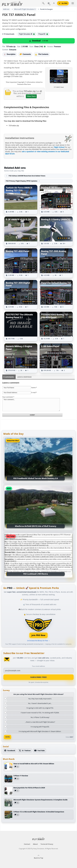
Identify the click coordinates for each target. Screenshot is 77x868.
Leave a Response (24, 377)
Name (34, 388)
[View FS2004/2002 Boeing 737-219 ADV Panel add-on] (56, 326)
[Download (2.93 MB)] (38, 41)
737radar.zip (14, 126)
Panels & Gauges (46, 9)
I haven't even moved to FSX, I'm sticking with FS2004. (40, 713)
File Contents (42, 54)
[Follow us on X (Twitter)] (25, 750)
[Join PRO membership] (38, 628)
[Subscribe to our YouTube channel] (39, 750)
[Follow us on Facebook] (10, 750)
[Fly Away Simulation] (12, 3)
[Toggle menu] (73, 3)
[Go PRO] (63, 3)
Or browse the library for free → (38, 641)
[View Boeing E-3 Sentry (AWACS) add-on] (56, 231)
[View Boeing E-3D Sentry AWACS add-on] (56, 200)
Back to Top (38, 857)
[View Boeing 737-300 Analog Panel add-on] (56, 263)
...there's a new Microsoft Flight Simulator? (40, 722)
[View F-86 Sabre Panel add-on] (56, 358)
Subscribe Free (39, 677)
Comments (25, 54)
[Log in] (54, 3)
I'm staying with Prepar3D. (40, 727)
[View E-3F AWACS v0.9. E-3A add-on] (21, 231)
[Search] (43, 3)
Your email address (38, 666)
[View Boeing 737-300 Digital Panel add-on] (21, 295)
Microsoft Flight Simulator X (25, 9)
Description (10, 54)
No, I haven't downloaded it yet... (40, 703)
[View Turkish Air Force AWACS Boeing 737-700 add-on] (21, 200)
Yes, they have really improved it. (40, 699)
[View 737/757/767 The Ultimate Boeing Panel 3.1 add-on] (21, 326)
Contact (27, 844)
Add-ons (6, 9)
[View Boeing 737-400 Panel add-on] (21, 263)
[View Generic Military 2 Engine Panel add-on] (21, 358)
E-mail (34, 392)
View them (31, 96)
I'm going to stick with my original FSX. (40, 708)
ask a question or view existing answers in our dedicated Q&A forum (37, 153)
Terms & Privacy (47, 844)
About (35, 844)
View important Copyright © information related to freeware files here (24, 83)
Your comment (8, 397)
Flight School (59, 147)
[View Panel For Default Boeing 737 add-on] (56, 295)
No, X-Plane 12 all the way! (40, 717)
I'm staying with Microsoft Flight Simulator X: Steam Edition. (40, 731)
